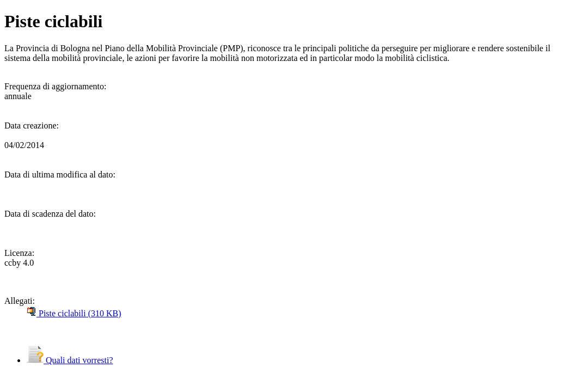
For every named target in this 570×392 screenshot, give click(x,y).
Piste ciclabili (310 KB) (74, 313)
